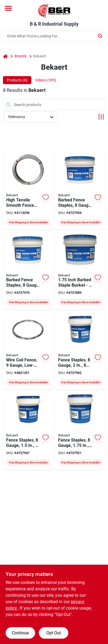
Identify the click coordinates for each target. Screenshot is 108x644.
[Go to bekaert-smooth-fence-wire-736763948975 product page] (28, 191)
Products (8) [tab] (17, 80)
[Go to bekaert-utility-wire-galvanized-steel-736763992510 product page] (28, 351)
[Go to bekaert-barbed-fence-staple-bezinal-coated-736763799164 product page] (28, 271)
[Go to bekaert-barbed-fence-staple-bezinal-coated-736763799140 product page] (80, 191)
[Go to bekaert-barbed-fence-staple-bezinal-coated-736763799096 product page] (28, 431)
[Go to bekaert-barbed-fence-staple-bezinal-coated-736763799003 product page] (80, 351)
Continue (20, 633)
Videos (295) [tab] (46, 80)
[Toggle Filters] (101, 117)
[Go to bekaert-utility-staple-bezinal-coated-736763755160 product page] (80, 271)
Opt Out (54, 633)
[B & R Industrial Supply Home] (54, 11)
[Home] (5, 56)
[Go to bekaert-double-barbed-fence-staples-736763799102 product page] (80, 431)
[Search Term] (54, 36)
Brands (21, 56)
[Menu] (8, 8)
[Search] (100, 36)
